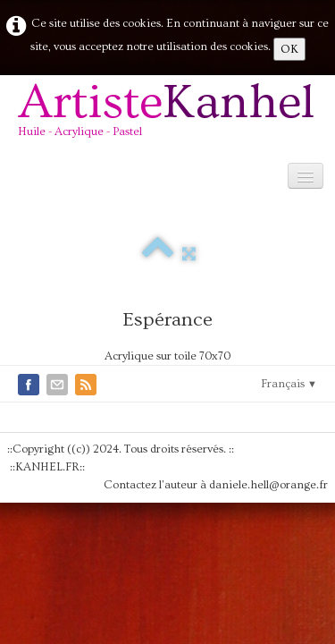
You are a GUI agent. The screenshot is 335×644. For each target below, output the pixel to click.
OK (289, 49)
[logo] (173, 117)
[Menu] (306, 176)
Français (289, 384)
